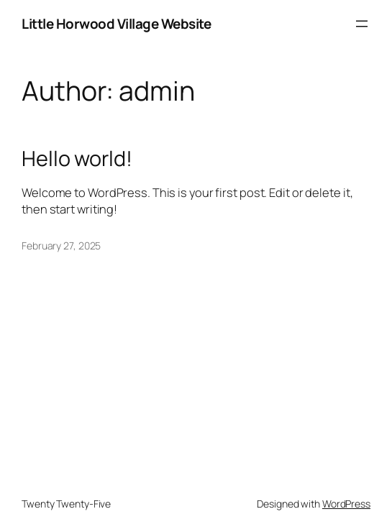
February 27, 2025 (61, 246)
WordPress (346, 504)
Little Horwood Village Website (116, 24)
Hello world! (77, 158)
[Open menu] (362, 24)
